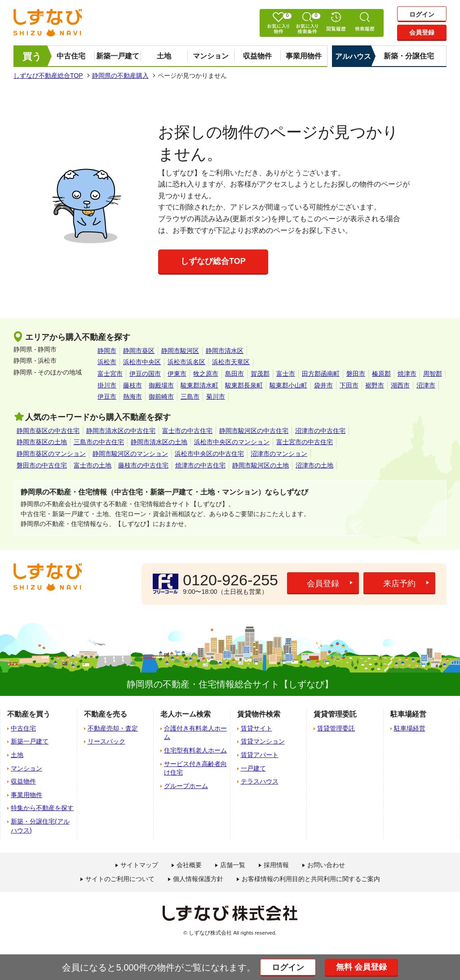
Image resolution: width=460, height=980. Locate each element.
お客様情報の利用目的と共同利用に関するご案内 (311, 879)
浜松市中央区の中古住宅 (209, 454)
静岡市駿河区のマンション (130, 454)
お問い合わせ (326, 865)
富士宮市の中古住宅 (305, 442)
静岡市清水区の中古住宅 (121, 431)
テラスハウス (260, 781)
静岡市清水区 (225, 351)
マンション (211, 56)
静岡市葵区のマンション (51, 454)
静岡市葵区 (139, 351)
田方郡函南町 (321, 374)
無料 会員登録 (361, 967)
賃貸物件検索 (259, 714)
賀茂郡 (260, 374)
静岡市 (107, 351)
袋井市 (323, 385)
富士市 (286, 374)
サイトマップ (139, 865)
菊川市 (216, 396)
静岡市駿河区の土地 (261, 465)
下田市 (349, 385)
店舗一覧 (233, 865)
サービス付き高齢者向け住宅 (195, 768)
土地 (164, 56)
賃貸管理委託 (336, 728)
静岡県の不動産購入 (120, 76)
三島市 (190, 396)
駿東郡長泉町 (244, 385)
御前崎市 (161, 396)
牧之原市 (206, 374)
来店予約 (399, 584)
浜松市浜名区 (186, 362)
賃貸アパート (260, 755)
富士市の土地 (93, 465)
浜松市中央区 (142, 362)
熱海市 (133, 396)
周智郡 (433, 374)
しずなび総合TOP (213, 261)
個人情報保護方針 (198, 879)
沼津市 (426, 385)
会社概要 (189, 865)
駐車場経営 (410, 728)
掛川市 (107, 385)
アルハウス (353, 56)
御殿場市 (161, 385)
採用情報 (276, 865)
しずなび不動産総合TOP (48, 76)
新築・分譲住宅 (409, 56)
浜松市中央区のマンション (232, 442)
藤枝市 (133, 385)
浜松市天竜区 (231, 362)
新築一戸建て (118, 56)
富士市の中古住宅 (187, 431)
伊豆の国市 (145, 374)
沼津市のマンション (279, 454)
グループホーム (186, 786)
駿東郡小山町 (288, 385)
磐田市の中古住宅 (42, 465)
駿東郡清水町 (199, 385)
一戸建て (253, 768)
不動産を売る (106, 714)
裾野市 (375, 385)
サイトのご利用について (120, 879)
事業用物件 (304, 56)
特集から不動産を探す (42, 808)
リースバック (106, 741)
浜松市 (107, 362)
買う (32, 56)
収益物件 (257, 56)
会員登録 (422, 32)
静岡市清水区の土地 (159, 442)
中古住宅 (71, 56)
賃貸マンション (263, 741)
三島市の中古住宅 (99, 442)
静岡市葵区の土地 (42, 442)
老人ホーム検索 (186, 714)
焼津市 (407, 374)
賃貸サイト (257, 728)
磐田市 (356, 374)
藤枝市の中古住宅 (143, 465)
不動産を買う (29, 714)
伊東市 (177, 374)
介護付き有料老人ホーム (195, 733)
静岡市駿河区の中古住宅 (254, 431)
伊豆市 (107, 396)
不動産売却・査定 (113, 728)
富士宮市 (110, 374)
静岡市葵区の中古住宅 (48, 431)
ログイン (422, 14)
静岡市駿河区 (180, 351)
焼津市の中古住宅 (200, 465)
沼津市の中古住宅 (320, 431)
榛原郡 (381, 374)
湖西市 (400, 385)
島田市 (234, 374)
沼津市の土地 (314, 465)
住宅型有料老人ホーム (195, 750)
